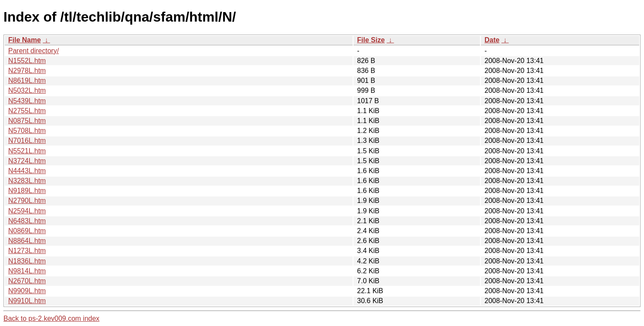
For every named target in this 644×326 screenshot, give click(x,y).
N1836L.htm (27, 261)
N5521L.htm (27, 151)
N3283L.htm (27, 181)
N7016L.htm (27, 141)
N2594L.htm (27, 211)
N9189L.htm (27, 191)
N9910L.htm (27, 301)
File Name (25, 40)
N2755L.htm (27, 111)
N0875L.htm (27, 121)
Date (492, 40)
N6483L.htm (27, 221)
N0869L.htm (27, 231)
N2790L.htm (27, 201)
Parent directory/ (33, 51)
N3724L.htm (27, 161)
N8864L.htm (27, 241)
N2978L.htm (27, 71)
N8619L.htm (27, 81)
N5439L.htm (27, 101)
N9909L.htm (27, 291)
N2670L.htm (27, 281)
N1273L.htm (27, 251)
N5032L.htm (27, 90)
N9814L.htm (27, 271)
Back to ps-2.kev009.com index (51, 318)
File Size (371, 40)
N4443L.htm (27, 171)
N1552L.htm (27, 61)
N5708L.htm (27, 131)
